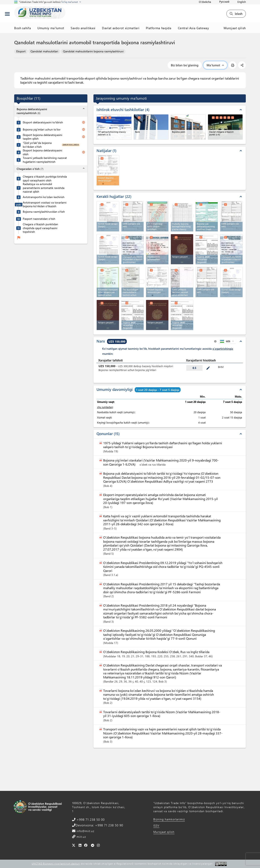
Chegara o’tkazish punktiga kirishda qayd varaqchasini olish (45, 178)
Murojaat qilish (235, 28)
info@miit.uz (85, 831)
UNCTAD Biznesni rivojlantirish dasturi (56, 864)
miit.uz (81, 837)
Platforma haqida (159, 28)
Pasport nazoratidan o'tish (39, 219)
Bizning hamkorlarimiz (169, 819)
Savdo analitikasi (83, 28)
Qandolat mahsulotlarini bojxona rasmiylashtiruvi (93, 51)
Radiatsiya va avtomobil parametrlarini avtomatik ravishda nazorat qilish (44, 188)
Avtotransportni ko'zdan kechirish (44, 197)
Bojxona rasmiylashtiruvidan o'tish (44, 212)
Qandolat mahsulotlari (44, 51)
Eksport (21, 51)
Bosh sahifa (23, 28)
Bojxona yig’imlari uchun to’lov (42, 129)
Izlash (236, 14)
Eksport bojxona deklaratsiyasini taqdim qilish (42, 137)
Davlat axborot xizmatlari (121, 28)
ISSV (156, 825)
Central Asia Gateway (193, 28)
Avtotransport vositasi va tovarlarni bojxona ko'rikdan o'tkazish (45, 204)
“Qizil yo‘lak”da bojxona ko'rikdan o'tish (37, 145)
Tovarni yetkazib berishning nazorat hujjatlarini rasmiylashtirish (45, 160)
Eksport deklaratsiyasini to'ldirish (43, 122)
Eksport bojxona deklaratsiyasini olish (42, 152)
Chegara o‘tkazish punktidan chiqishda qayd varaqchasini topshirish (40, 228)
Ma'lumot (215, 65)
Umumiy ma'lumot (51, 28)
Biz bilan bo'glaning (185, 65)
